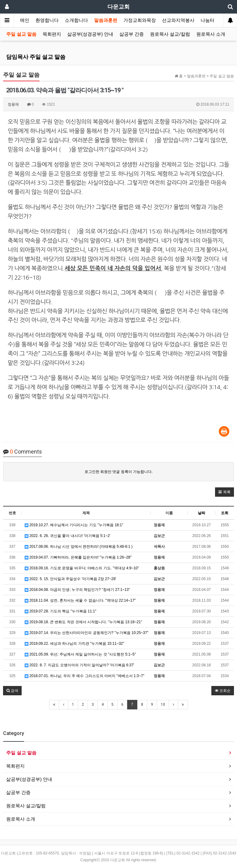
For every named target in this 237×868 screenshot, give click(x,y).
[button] (225, 492)
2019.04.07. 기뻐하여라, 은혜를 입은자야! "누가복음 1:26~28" (78, 557)
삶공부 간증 (132, 34)
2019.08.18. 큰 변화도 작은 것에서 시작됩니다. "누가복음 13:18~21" (83, 622)
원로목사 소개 (211, 34)
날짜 (202, 513)
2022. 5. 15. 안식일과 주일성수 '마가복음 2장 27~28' (70, 579)
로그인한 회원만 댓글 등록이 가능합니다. (119, 472)
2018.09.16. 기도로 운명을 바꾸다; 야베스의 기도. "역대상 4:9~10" (82, 568)
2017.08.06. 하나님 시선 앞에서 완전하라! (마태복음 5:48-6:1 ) (79, 547)
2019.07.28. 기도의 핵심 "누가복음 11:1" (60, 611)
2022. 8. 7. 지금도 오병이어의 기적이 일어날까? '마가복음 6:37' (79, 665)
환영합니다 (47, 20)
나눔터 (208, 20)
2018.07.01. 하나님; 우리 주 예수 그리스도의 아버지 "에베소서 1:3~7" (85, 676)
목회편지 (52, 34)
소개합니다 (76, 20)
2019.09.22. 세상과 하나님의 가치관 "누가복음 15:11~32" (74, 644)
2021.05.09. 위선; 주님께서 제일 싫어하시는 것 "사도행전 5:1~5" (80, 654)
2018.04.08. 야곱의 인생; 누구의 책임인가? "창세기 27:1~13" (77, 590)
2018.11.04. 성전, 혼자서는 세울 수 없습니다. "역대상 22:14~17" (80, 600)
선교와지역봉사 (178, 20)
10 (163, 704)
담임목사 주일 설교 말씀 (36, 57)
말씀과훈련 (106, 20)
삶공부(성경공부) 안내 (90, 34)
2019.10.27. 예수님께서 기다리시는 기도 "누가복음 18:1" (74, 525)
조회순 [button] (223, 691)
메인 (25, 20)
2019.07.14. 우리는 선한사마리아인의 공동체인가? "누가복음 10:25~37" (87, 633)
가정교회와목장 (140, 20)
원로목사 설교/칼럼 (170, 34)
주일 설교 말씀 (21, 34)
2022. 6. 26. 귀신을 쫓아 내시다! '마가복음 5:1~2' (68, 536)
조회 (225, 513)
